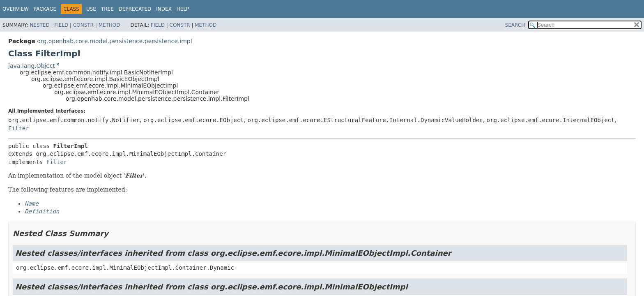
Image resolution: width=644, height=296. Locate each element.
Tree (107, 9)
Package (45, 9)
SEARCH (515, 25)
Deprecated (135, 9)
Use (91, 9)
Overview (16, 9)
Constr (83, 25)
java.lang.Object (32, 66)
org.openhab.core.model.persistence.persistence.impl (114, 41)
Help (183, 9)
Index (164, 9)
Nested (39, 25)
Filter (19, 128)
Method (109, 25)
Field (61, 25)
